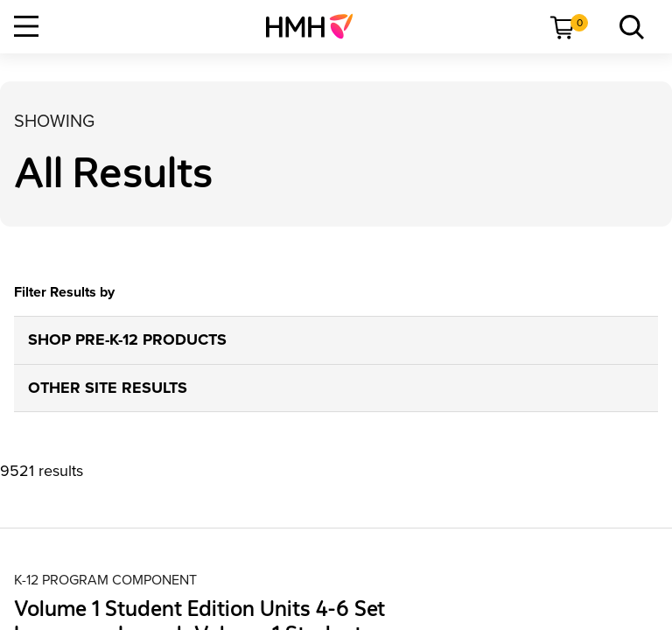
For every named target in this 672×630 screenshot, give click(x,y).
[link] (316, 26)
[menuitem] (316, 26)
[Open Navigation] (26, 26)
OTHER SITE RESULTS (108, 388)
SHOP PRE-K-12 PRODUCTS (127, 339)
